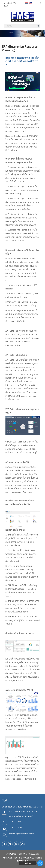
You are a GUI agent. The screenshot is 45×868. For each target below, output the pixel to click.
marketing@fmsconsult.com (21, 834)
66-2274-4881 (15, 828)
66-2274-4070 (15, 822)
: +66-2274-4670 (10, 4)
